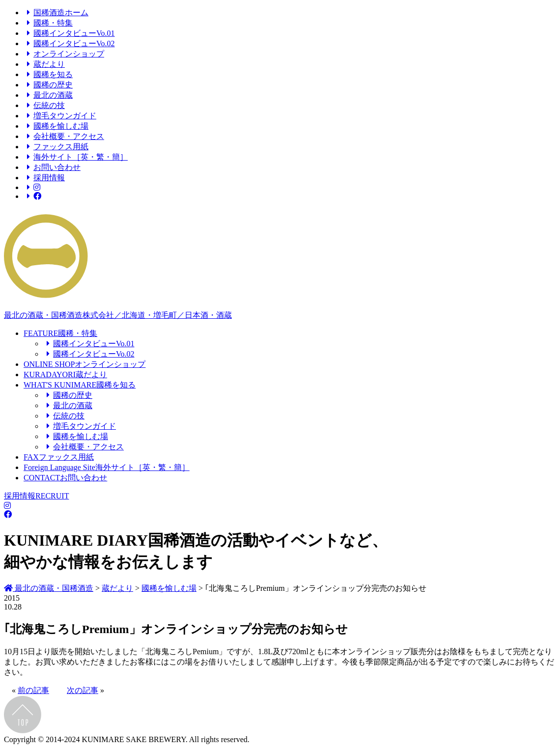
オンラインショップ (64, 54)
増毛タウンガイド (60, 116)
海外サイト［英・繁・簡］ (76, 157)
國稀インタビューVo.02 (69, 43)
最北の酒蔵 (48, 95)
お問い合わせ (52, 167)
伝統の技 (44, 105)
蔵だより (44, 64)
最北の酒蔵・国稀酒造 (49, 588)
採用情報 (44, 178)
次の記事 (83, 690)
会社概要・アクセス (64, 136)
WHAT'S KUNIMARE (80, 385)
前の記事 (33, 690)
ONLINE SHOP (84, 364)
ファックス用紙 (56, 147)
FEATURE (60, 333)
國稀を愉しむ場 (56, 126)
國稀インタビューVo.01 (69, 33)
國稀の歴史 (48, 85)
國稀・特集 (48, 23)
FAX (59, 457)
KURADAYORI (65, 374)
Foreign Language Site (107, 467)
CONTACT (65, 478)
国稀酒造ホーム (56, 13)
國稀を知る (48, 74)
